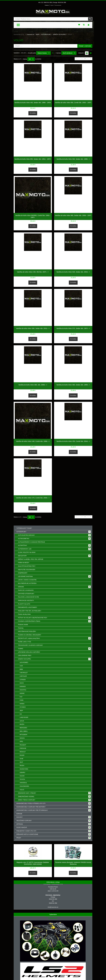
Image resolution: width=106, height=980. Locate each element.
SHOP (37, 35)
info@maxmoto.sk (53, 907)
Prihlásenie (47, 5)
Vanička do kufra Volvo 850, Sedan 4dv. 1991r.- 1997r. (33, 159)
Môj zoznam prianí (58, 5)
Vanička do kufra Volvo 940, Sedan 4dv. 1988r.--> (73, 159)
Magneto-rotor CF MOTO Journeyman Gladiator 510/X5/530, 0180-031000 (33, 863)
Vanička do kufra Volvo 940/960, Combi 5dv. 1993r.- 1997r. (33, 216)
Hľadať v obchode (85, 46)
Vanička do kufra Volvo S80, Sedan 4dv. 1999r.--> (73, 385)
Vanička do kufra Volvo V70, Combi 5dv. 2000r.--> (33, 498)
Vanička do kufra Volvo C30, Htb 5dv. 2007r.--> (33, 272)
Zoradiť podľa (32, 53)
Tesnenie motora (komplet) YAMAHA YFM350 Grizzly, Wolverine (73, 863)
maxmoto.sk (30, 35)
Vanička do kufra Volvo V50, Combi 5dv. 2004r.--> (73, 441)
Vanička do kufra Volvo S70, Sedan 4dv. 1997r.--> (73, 328)
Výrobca (59, 53)
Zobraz (25, 59)
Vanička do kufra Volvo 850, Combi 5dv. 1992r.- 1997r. (73, 103)
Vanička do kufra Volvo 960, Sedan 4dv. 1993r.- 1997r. (73, 215)
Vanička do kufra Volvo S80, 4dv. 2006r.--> (33, 385)
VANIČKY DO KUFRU (59, 35)
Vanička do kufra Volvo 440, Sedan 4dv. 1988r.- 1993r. (33, 103)
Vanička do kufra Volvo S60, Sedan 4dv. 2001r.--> (33, 328)
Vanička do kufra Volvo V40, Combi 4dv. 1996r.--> (33, 441)
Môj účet (52, 5)
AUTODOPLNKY (46, 35)
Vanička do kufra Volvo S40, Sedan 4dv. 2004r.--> (73, 272)
